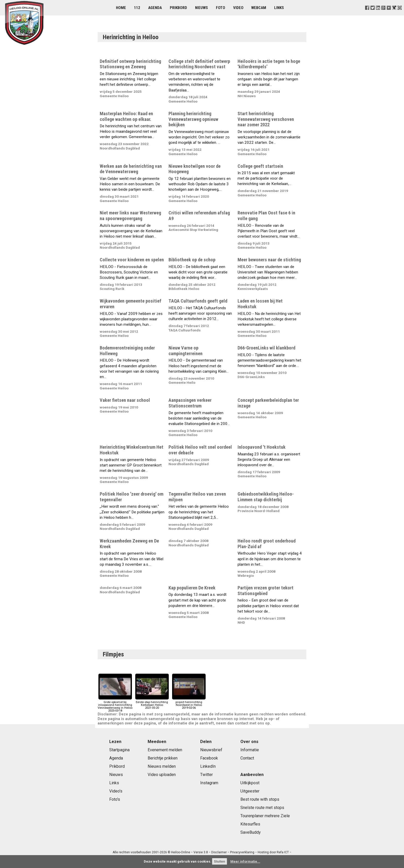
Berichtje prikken (163, 758)
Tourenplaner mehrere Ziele (265, 816)
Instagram (209, 783)
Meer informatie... (245, 861)
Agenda (155, 8)
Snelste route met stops (262, 808)
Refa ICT (283, 852)
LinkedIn (208, 766)
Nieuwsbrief (211, 750)
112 (137, 8)
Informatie (250, 750)
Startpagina (119, 750)
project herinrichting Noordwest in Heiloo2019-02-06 (189, 703)
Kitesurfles (250, 824)
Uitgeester (250, 791)
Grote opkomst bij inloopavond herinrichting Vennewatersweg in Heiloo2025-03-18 (115, 705)
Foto (221, 8)
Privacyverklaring (242, 852)
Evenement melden (165, 750)
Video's (116, 791)
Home (121, 8)
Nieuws (201, 8)
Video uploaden (162, 775)
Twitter (207, 775)
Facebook (209, 758)
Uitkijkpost (250, 783)
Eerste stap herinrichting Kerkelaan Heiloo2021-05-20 (152, 703)
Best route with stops (260, 799)
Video (238, 8)
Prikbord (178, 8)
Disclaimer (219, 852)
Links (279, 8)
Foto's (115, 799)
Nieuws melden (162, 766)
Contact (247, 758)
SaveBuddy (251, 832)
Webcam (259, 8)
